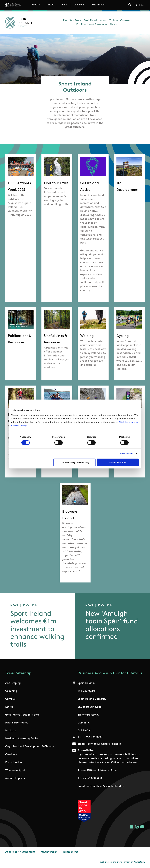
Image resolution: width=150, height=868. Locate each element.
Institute (11, 731)
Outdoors (11, 755)
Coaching (11, 691)
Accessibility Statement (20, 852)
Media (64, 5)
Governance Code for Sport (22, 715)
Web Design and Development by (122, 862)
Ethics (9, 707)
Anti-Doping (13, 683)
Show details (126, 453)
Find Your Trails (72, 21)
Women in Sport (15, 771)
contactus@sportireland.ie (105, 744)
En (137, 5)
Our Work (79, 5)
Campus (10, 699)
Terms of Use (71, 852)
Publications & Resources (92, 25)
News (51, 5)
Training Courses (120, 21)
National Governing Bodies (22, 739)
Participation (14, 763)
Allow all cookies (118, 462)
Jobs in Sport (98, 5)
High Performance (17, 723)
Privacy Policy (49, 852)
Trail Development (95, 21)
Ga (142, 5)
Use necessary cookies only (75, 462)
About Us (37, 5)
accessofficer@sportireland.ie (105, 787)
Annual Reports (15, 779)
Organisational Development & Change (30, 747)
